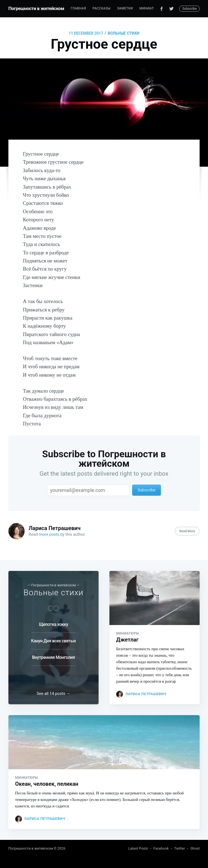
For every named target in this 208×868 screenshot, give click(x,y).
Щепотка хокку (53, 624)
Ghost (195, 848)
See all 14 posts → (53, 693)
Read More (187, 531)
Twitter (180, 848)
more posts (49, 534)
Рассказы (102, 8)
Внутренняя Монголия (53, 657)
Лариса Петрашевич (55, 528)
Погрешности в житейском (36, 8)
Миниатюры (151, 8)
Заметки (125, 8)
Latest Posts (138, 848)
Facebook (161, 848)
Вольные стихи (124, 33)
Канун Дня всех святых (54, 641)
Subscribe (189, 9)
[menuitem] (78, 9)
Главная (78, 8)
